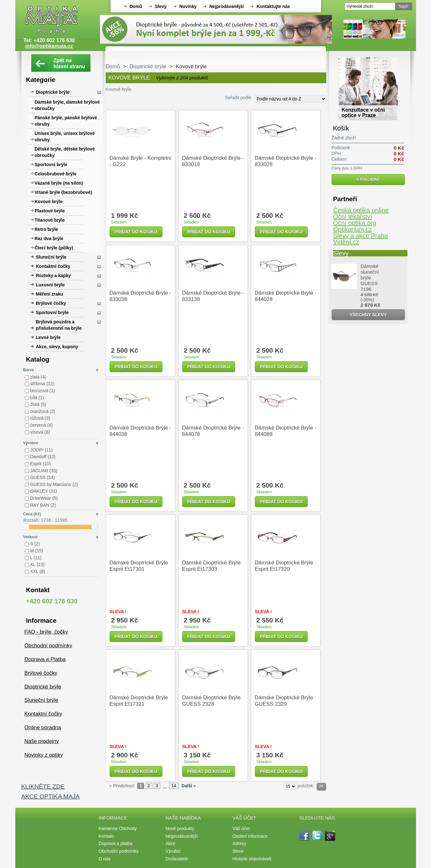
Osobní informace (250, 836)
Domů (136, 6)
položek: (306, 786)
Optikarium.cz (353, 229)
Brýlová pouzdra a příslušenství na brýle (59, 325)
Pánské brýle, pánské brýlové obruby (66, 121)
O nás (105, 859)
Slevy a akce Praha (361, 236)
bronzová (43, 391)
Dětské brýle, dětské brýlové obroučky (65, 152)
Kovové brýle (49, 202)
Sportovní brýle (51, 165)
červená (41, 425)
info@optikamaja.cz (49, 46)
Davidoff (43, 457)
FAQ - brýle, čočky (46, 632)
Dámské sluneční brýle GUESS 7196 (370, 278)
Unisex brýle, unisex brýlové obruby (65, 136)
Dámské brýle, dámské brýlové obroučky (67, 105)
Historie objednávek (252, 859)
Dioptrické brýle (53, 92)
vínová (40, 432)
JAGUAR (44, 471)
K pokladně (368, 180)
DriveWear (44, 498)
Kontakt (106, 836)
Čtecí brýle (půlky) (54, 248)
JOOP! (41, 450)
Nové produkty (180, 828)
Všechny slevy (368, 315)
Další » (189, 786)
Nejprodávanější (226, 6)
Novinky (188, 6)
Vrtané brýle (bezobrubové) (63, 192)
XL (37, 564)
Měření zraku (50, 294)
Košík (341, 128)
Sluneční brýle (51, 257)
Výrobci (173, 851)
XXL (37, 571)
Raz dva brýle (49, 239)
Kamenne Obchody (118, 828)
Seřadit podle (238, 98)
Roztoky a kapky (54, 276)
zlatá (38, 377)
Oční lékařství (353, 217)
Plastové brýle (50, 211)
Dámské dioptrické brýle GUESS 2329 (284, 701)
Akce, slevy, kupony (57, 347)
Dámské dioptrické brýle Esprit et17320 (284, 566)
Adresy (240, 843)
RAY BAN (43, 505)
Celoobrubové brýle (56, 174)
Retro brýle (47, 229)
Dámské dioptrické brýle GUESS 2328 (212, 701)
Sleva (238, 851)
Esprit (40, 464)
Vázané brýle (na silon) (59, 183)
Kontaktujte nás (273, 6)
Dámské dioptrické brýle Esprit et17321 (139, 701)
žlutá (38, 404)
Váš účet (241, 828)
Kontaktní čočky (53, 266)
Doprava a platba (116, 843)
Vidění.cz (346, 242)
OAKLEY (43, 491)
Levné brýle (48, 337)
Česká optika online (361, 210)
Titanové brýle (50, 220)
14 (174, 786)
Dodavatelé (177, 859)
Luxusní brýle (50, 285)
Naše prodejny (42, 741)
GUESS (42, 477)
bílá (37, 398)
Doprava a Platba (45, 659)
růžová (40, 418)
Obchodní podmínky (48, 646)
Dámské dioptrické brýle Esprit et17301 (139, 566)
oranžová (43, 411)
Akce (171, 843)
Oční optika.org (355, 223)
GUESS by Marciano (54, 484)
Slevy (161, 6)
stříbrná (42, 384)
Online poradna (43, 728)
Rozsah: (32, 520)
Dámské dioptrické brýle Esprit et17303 (212, 566)
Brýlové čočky (51, 303)
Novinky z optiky (44, 755)
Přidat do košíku (136, 232)
